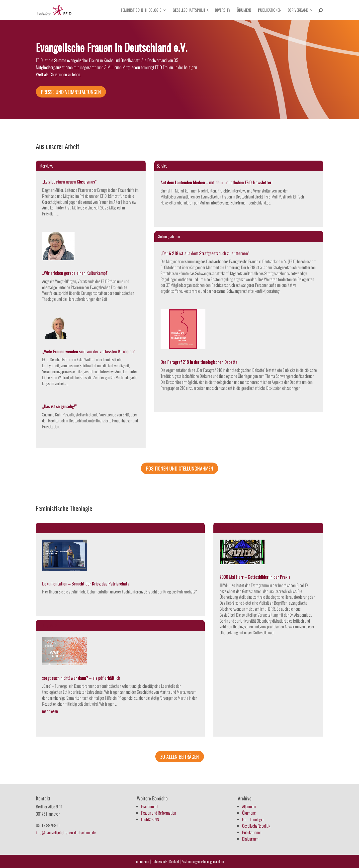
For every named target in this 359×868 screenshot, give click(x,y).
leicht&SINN (150, 819)
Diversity (223, 11)
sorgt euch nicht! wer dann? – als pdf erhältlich (81, 678)
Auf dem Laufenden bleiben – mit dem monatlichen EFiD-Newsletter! (217, 182)
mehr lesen (50, 711)
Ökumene (244, 11)
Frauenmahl (150, 806)
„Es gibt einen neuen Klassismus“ (69, 182)
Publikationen (270, 11)
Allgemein (249, 806)
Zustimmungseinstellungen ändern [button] (203, 861)
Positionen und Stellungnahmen (179, 468)
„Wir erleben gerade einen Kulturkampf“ (75, 273)
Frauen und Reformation (159, 813)
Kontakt (175, 861)
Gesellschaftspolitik (191, 11)
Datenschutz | (160, 861)
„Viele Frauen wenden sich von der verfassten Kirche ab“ (89, 351)
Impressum (142, 861)
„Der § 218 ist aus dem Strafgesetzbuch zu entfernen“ (205, 253)
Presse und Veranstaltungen (71, 92)
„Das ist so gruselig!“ (59, 406)
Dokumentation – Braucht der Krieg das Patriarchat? (86, 583)
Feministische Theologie (141, 11)
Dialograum (250, 839)
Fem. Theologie (253, 819)
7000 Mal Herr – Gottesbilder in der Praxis (255, 577)
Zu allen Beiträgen (180, 757)
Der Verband (298, 11)
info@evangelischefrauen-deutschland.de (66, 832)
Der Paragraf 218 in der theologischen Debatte (199, 362)
